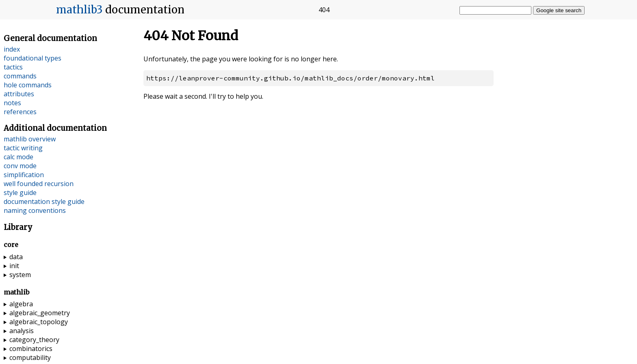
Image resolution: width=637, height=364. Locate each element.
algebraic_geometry (40, 313)
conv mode (20, 166)
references (20, 112)
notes (12, 103)
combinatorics (31, 349)
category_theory (34, 340)
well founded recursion (39, 184)
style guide (20, 193)
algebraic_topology (39, 322)
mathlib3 (79, 10)
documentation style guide (44, 201)
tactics (13, 67)
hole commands (28, 85)
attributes (19, 94)
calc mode (18, 157)
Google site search (559, 10)
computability (30, 357)
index (12, 49)
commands (20, 76)
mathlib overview (30, 139)
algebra (21, 304)
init (14, 266)
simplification (24, 175)
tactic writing (23, 148)
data (16, 257)
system (20, 275)
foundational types (32, 58)
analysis (22, 331)
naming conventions (35, 210)
